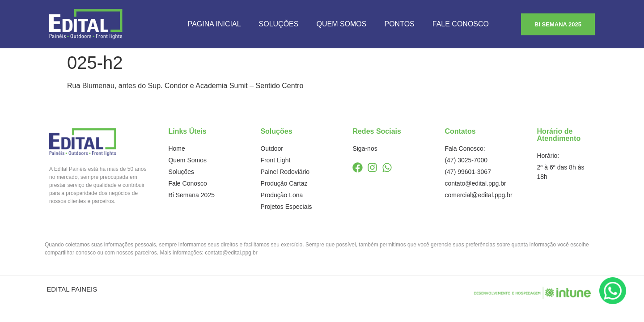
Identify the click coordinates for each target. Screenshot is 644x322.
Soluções (279, 24)
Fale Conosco (461, 24)
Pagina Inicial (214, 24)
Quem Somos (341, 24)
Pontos (399, 24)
